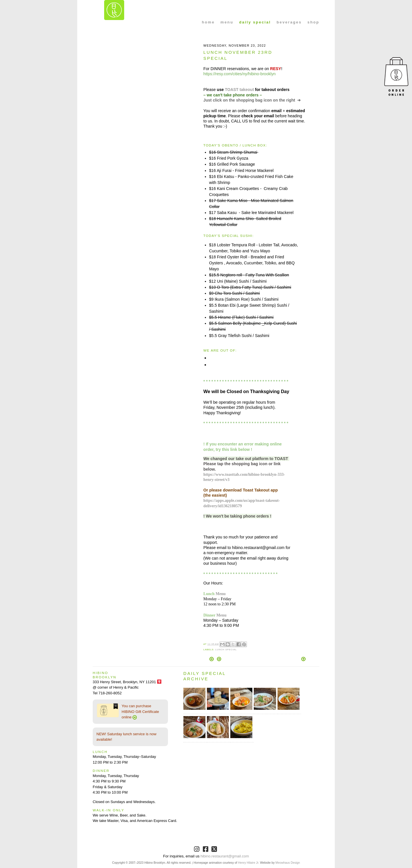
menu (227, 22)
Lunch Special (226, 650)
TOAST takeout (239, 90)
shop (313, 22)
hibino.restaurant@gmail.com (225, 856)
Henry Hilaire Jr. (249, 863)
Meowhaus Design (288, 863)
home (208, 22)
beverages (289, 22)
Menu (220, 594)
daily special (255, 22)
